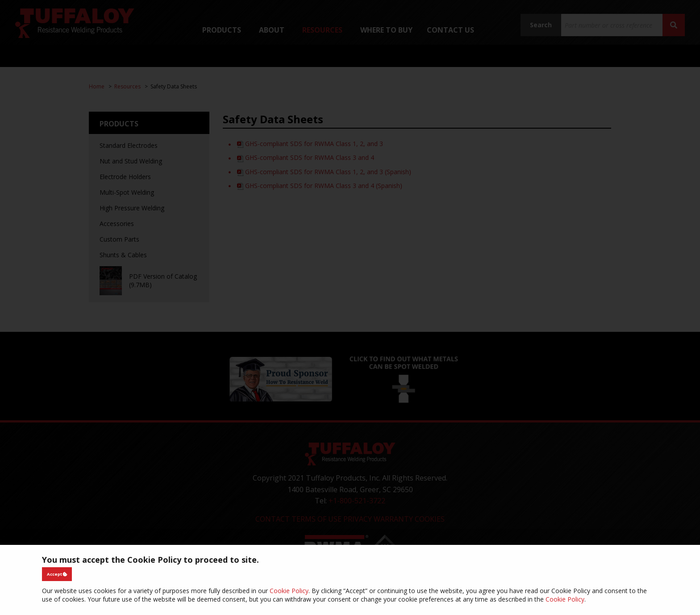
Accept (57, 574)
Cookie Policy (289, 591)
